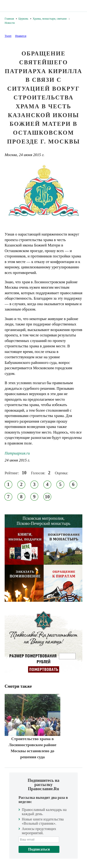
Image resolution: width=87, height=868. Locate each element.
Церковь (23, 19)
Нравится (21, 36)
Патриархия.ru (17, 453)
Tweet (8, 36)
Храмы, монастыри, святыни (50, 19)
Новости (10, 23)
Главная (9, 19)
